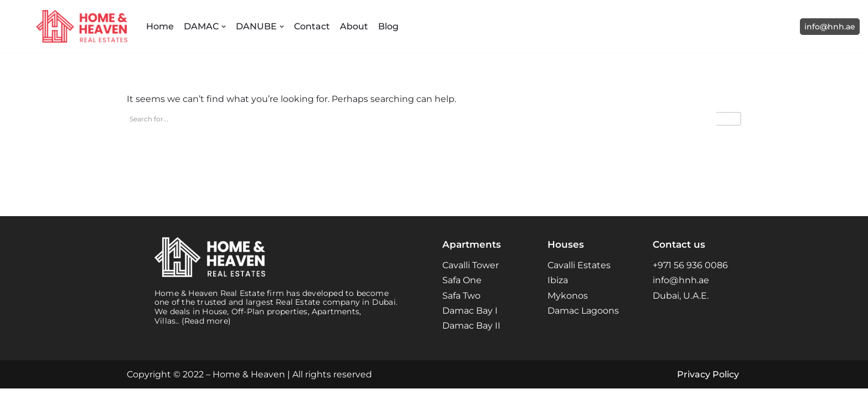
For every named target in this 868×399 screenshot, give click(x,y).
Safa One (462, 291)
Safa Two (461, 306)
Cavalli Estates (579, 276)
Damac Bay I (470, 321)
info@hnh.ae (830, 27)
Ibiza (558, 291)
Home (160, 26)
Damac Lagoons (583, 321)
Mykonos (568, 306)
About (354, 26)
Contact (312, 26)
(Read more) (206, 331)
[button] (224, 27)
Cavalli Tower (471, 276)
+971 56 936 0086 (690, 276)
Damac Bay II (471, 336)
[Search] (422, 119)
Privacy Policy (708, 385)
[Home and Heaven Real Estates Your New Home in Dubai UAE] (82, 26)
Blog (388, 26)
